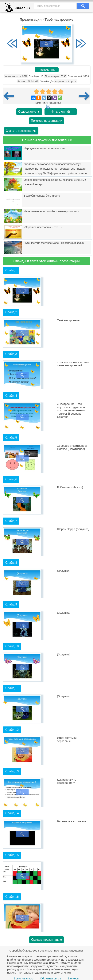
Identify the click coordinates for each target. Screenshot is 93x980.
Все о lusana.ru (24, 978)
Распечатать (47, 70)
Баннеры (73, 978)
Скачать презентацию (21, 131)
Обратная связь (50, 978)
